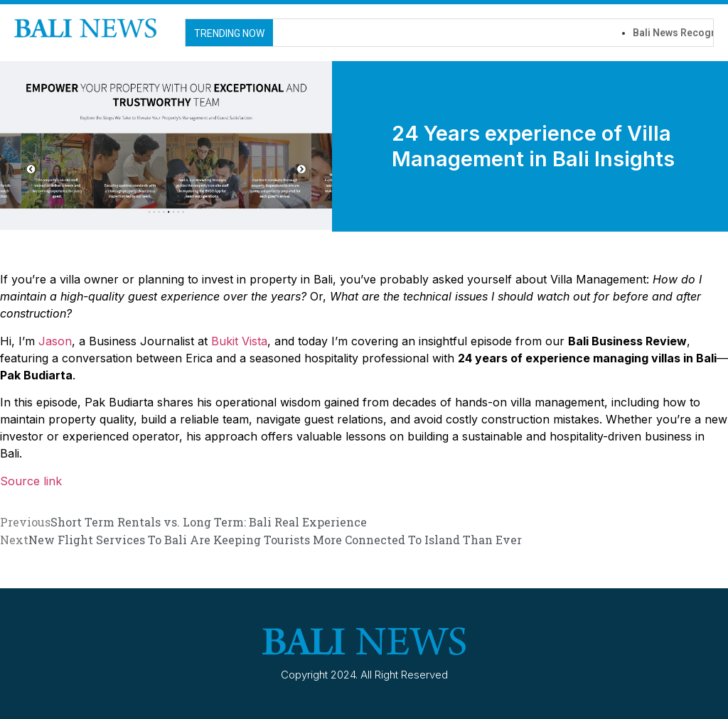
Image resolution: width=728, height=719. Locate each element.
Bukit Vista (239, 341)
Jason (55, 341)
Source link (31, 481)
